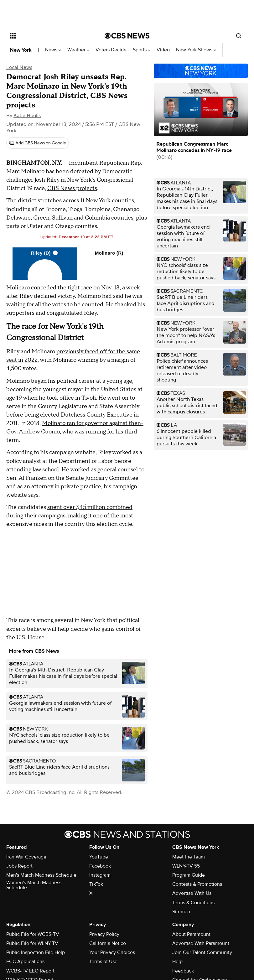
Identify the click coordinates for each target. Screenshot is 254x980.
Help (177, 962)
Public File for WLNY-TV (32, 943)
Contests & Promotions (197, 884)
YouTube (99, 857)
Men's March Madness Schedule (41, 875)
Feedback (183, 971)
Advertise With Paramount (201, 943)
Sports (142, 50)
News (53, 50)
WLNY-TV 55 (186, 866)
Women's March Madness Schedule (34, 885)
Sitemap (181, 912)
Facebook (100, 866)
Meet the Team (189, 857)
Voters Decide (111, 50)
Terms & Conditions (193, 903)
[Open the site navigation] (49, 36)
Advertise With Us (192, 893)
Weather (78, 50)
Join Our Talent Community (202, 952)
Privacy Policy (104, 934)
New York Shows (196, 50)
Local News (19, 67)
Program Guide (189, 875)
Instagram (100, 875)
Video (163, 50)
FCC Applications (25, 962)
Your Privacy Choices (112, 952)
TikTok (96, 884)
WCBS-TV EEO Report (30, 971)
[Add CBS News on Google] (38, 143)
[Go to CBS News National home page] (127, 36)
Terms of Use (103, 962)
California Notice (108, 943)
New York (21, 50)
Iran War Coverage (26, 857)
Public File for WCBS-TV (33, 934)
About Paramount (191, 934)
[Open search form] (239, 36)
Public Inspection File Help (36, 952)
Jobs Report (19, 866)
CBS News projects (72, 188)
